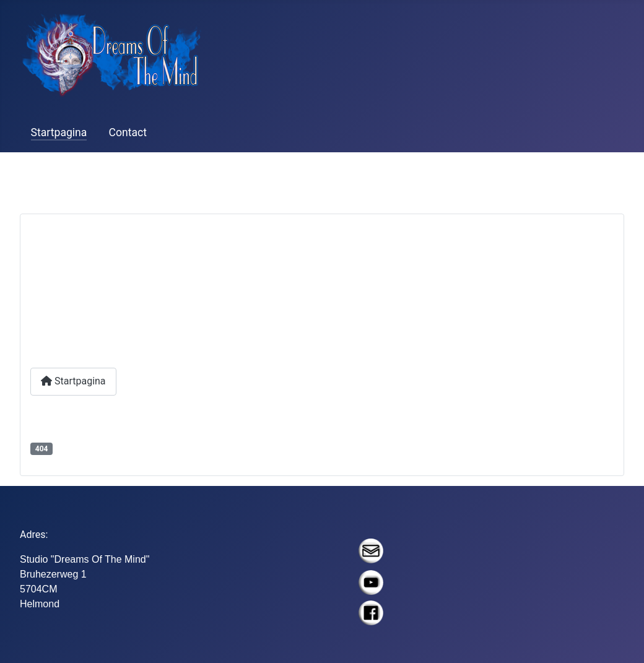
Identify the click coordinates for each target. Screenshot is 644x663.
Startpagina (59, 132)
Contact (128, 132)
